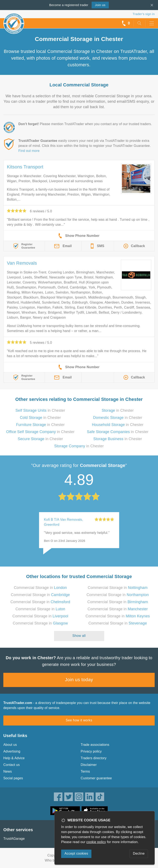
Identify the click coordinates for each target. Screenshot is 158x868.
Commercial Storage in (40, 588)
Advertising (12, 751)
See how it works (79, 720)
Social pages (13, 778)
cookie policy (96, 842)
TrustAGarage (14, 839)
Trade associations (95, 745)
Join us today (79, 680)
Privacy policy (91, 751)
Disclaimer (89, 765)
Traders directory (94, 758)
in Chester (40, 410)
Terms (85, 771)
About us (10, 745)
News (8, 771)
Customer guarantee (96, 778)
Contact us (11, 765)
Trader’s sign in (144, 14)
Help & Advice (14, 758)
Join (100, 5)
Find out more (29, 151)
